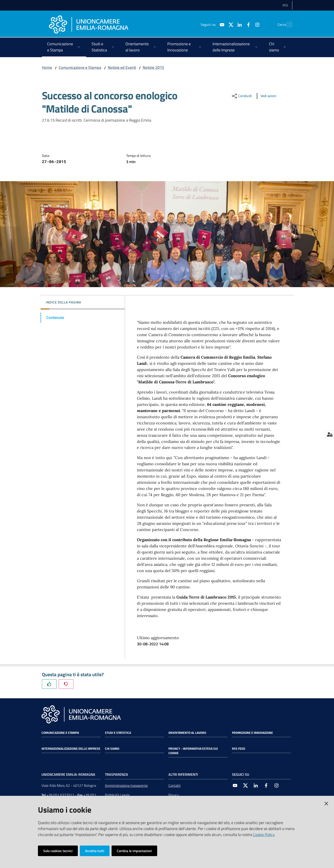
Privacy (174, 795)
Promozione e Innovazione (252, 733)
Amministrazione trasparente (126, 785)
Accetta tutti (95, 851)
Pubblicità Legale (117, 795)
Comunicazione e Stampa (80, 67)
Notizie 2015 (153, 67)
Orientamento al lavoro (187, 733)
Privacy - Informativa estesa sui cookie (193, 751)
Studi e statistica (118, 733)
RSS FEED (239, 749)
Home (47, 67)
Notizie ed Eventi (122, 67)
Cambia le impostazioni (134, 851)
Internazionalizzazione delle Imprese (71, 749)
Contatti (174, 785)
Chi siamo (112, 749)
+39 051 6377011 (60, 795)
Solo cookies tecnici (58, 851)
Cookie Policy (264, 835)
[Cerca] (287, 24)
